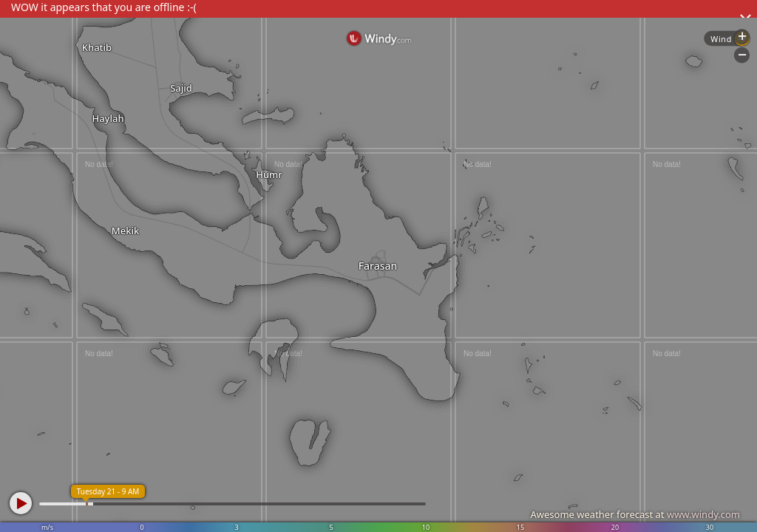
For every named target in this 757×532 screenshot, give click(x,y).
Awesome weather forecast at (635, 514)
